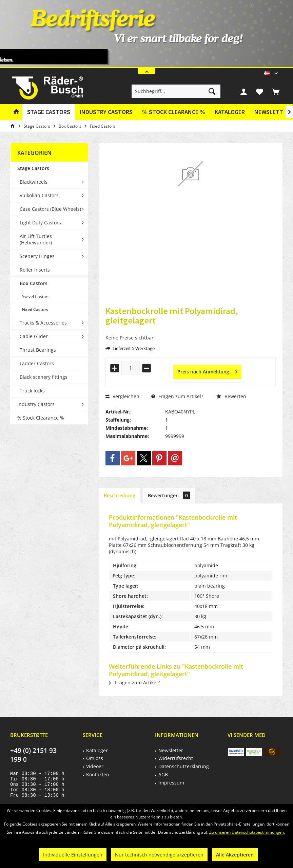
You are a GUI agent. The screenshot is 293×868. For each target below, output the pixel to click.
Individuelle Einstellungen (73, 855)
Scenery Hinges (37, 256)
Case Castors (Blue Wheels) (50, 209)
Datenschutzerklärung (184, 766)
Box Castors (34, 283)
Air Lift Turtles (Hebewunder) (36, 239)
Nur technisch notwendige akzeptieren (159, 855)
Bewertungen (169, 495)
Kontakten (98, 774)
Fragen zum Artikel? (177, 396)
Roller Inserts (35, 270)
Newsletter (171, 750)
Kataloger (230, 112)
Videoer (95, 766)
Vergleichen (122, 396)
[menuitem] (276, 91)
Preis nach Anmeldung (207, 371)
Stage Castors (33, 168)
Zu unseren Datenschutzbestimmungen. (247, 832)
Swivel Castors (36, 297)
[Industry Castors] (106, 112)
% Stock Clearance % (41, 418)
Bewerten (231, 396)
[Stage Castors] (49, 112)
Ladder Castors (37, 363)
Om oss (95, 758)
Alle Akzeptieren (235, 855)
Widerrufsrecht (176, 758)
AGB (163, 774)
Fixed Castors (35, 309)
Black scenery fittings (44, 377)
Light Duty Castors (40, 223)
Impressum (171, 783)
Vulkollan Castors (39, 195)
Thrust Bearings (38, 350)
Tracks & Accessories (43, 323)
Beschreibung (120, 495)
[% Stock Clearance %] (174, 112)
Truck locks (32, 391)
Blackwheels (34, 182)
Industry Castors (36, 404)
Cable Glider (34, 336)
